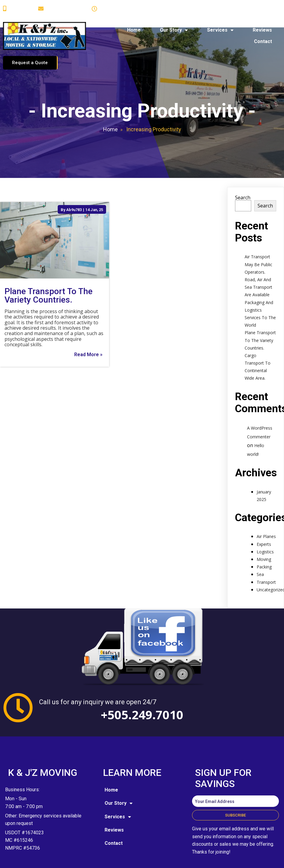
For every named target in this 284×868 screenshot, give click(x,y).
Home (110, 105)
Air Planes (266, 512)
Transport (266, 558)
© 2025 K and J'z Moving (38, 837)
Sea (260, 550)
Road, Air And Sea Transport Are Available (258, 263)
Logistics (265, 527)
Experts (264, 520)
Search (243, 173)
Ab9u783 (74, 185)
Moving (264, 535)
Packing (264, 543)
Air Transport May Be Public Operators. (258, 240)
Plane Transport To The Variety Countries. (260, 316)
